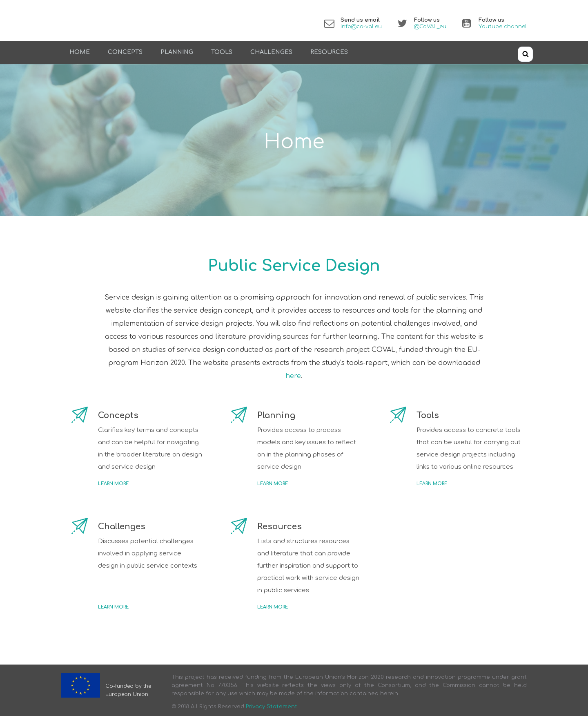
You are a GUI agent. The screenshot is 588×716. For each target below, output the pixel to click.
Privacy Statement (272, 707)
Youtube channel (503, 27)
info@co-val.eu (361, 27)
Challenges (271, 52)
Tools (222, 52)
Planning (177, 52)
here (293, 376)
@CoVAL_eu (430, 27)
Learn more (113, 484)
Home (80, 52)
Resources (329, 52)
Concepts (125, 52)
